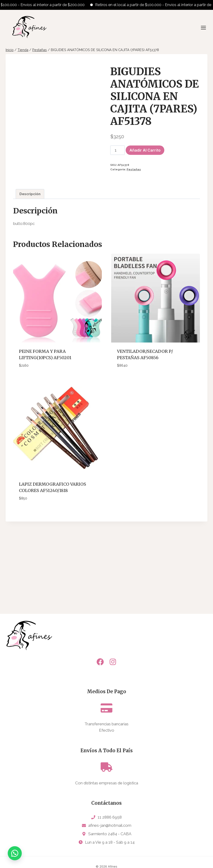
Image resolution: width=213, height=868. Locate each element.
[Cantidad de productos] (118, 150)
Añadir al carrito (145, 150)
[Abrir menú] (206, 28)
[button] (16, 852)
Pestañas (134, 169)
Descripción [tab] (30, 276)
